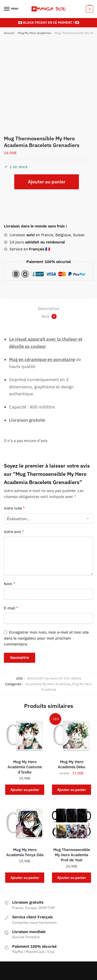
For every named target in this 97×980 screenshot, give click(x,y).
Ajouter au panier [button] (25, 790)
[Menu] (12, 9)
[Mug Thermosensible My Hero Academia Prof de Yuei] (72, 823)
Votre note (14, 508)
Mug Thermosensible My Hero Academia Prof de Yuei (72, 855)
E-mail (11, 608)
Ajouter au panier (47, 182)
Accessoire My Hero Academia (48, 684)
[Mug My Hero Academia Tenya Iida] (25, 823)
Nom (9, 584)
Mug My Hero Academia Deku (72, 764)
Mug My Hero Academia (34, 33)
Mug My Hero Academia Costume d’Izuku (25, 767)
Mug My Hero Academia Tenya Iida (25, 852)
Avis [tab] (49, 316)
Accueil (9, 33)
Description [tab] (48, 308)
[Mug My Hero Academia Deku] (72, 735)
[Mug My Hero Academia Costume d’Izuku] (25, 735)
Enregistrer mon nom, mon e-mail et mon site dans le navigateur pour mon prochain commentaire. (46, 638)
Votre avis (14, 532)
